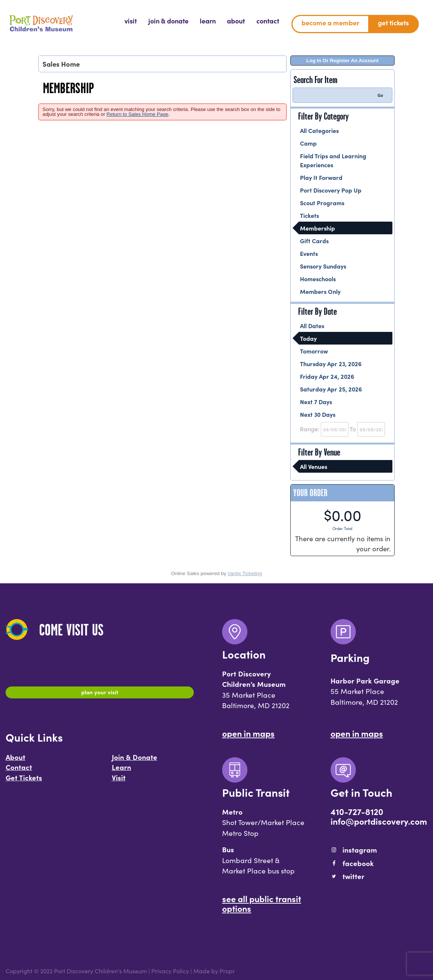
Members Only (320, 291)
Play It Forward (321, 177)
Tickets (309, 215)
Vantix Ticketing (245, 573)
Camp (308, 143)
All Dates (312, 326)
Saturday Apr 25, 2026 (331, 389)
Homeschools (318, 279)
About (15, 760)
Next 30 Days (318, 414)
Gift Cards (314, 241)
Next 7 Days (316, 402)
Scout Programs (322, 203)
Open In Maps (248, 733)
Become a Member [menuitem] (330, 23)
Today (308, 338)
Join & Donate (135, 760)
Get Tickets (24, 781)
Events (309, 253)
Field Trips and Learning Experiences (333, 160)
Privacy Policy (170, 971)
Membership (317, 228)
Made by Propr (214, 971)
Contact (19, 771)
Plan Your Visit (100, 694)
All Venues (314, 466)
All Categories (319, 130)
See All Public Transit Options (262, 903)
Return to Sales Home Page (138, 114)
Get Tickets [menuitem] (393, 23)
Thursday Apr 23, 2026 (331, 364)
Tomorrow (314, 351)
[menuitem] (131, 21)
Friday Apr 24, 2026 (327, 376)
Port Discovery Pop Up (331, 190)
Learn (121, 771)
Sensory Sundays (323, 266)
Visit (119, 781)
